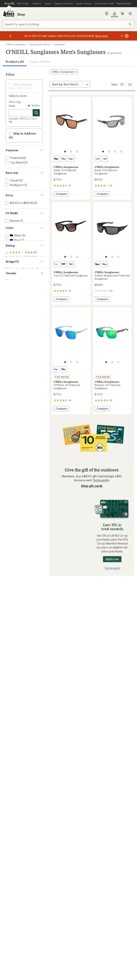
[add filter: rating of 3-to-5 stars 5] (21, 289)
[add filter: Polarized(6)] (13, 158)
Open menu (130, 14)
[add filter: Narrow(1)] (12, 221)
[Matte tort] (64, 159)
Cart (122, 14)
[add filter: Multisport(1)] (14, 185)
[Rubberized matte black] (98, 264)
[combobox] (68, 24)
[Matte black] (57, 159)
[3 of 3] (77, 152)
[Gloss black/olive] (64, 369)
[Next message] (122, 36)
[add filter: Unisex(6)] (11, 333)
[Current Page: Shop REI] (9, 4)
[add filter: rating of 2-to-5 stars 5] (21, 293)
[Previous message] (10, 36)
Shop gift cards (92, 486)
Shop (21, 14)
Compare (62, 194)
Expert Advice (40, 62)
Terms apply (101, 480)
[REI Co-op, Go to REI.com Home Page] (9, 14)
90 (130, 84)
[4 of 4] (121, 152)
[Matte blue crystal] (72, 264)
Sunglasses (59, 44)
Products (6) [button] (15, 62)
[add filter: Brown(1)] (14, 257)
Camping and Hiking (39, 44)
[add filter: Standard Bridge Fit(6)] (20, 315)
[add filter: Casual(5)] (11, 180)
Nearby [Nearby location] (33, 106)
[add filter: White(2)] (13, 266)
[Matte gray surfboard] (98, 159)
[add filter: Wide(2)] (10, 230)
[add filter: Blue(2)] (12, 252)
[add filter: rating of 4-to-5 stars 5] (21, 284)
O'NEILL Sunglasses (16, 44)
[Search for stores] (36, 113)
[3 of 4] (115, 152)
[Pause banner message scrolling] (126, 36)
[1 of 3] (65, 152)
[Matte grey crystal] (72, 159)
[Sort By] (70, 84)
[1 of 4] (103, 152)
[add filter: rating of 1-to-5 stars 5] (21, 298)
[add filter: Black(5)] (13, 248)
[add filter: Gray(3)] (12, 262)
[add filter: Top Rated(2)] (14, 162)
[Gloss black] (64, 264)
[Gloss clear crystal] (57, 264)
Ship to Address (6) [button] (22, 135)
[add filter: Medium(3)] (12, 225)
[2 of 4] (109, 152)
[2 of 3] (71, 152)
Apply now (112, 559)
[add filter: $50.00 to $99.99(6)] (19, 203)
